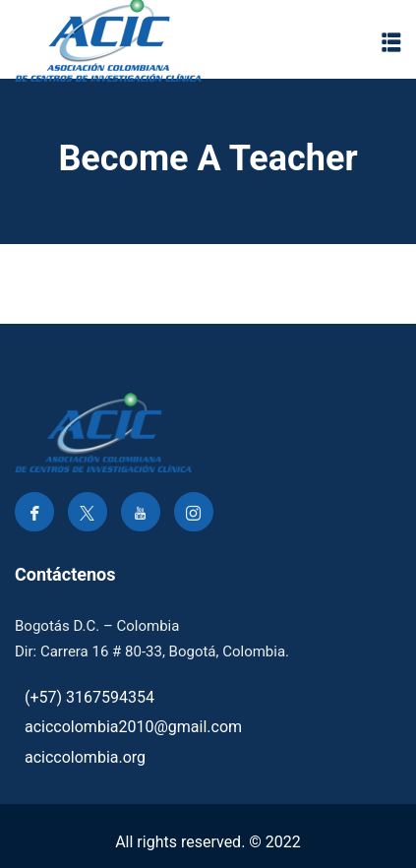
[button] (391, 42)
